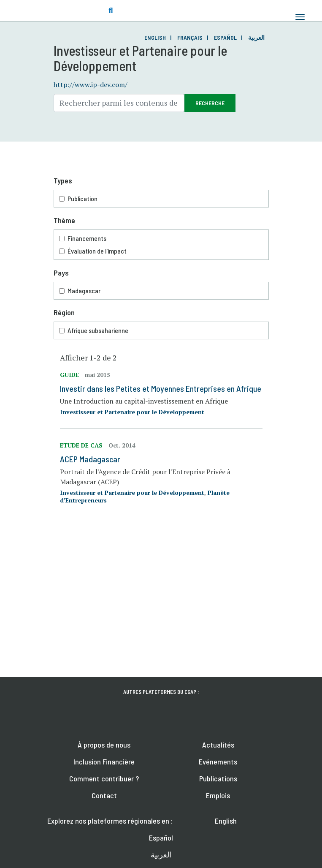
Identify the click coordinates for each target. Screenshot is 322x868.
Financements (162, 238)
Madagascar (162, 291)
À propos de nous (104, 745)
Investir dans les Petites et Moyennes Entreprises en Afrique (161, 388)
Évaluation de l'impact (162, 251)
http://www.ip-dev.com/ (91, 85)
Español (225, 37)
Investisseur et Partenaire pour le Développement (132, 412)
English (155, 37)
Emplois (218, 795)
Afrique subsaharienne (162, 330)
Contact (104, 795)
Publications (218, 778)
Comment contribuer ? (104, 778)
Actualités (218, 745)
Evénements (218, 762)
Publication (162, 199)
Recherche (210, 103)
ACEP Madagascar (90, 459)
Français (190, 37)
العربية (256, 37)
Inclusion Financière (104, 762)
